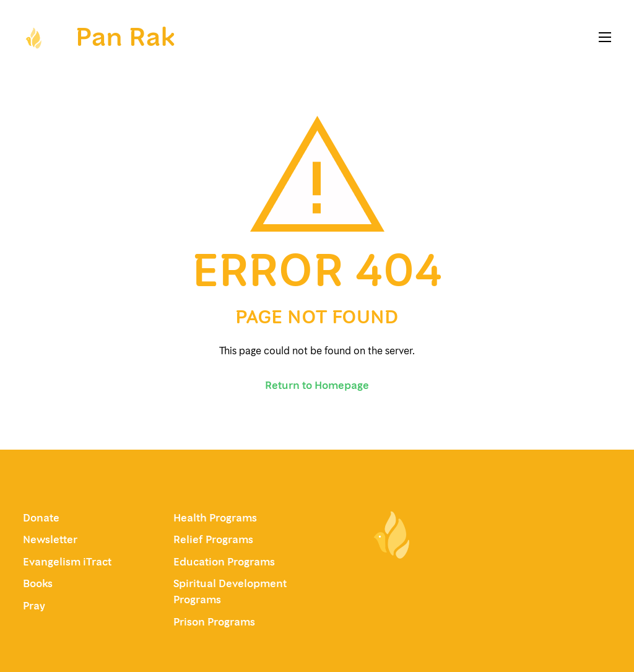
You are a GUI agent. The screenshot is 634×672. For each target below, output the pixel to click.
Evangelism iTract (68, 562)
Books (38, 583)
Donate (41, 518)
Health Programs (215, 518)
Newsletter (50, 539)
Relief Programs (213, 539)
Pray (34, 606)
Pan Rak (125, 37)
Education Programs (224, 562)
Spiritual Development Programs (230, 591)
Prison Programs (214, 622)
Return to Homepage (317, 385)
